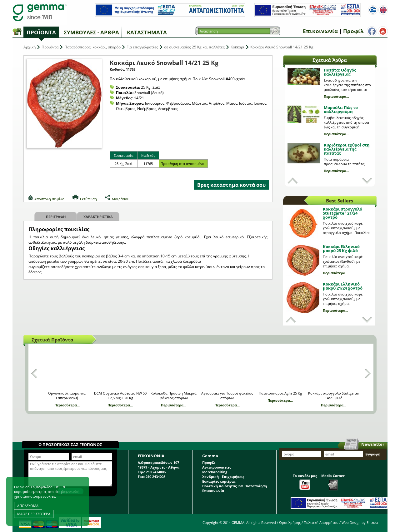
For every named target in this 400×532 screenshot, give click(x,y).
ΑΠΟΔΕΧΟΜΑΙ (28, 506)
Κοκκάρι (237, 47)
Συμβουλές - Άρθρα (91, 32)
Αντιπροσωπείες (217, 467)
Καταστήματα (147, 32)
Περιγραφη (56, 217)
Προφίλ (353, 31)
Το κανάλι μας (305, 482)
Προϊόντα (41, 32)
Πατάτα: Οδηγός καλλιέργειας (340, 72)
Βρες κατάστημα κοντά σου (231, 185)
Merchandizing (215, 472)
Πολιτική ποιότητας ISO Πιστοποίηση (235, 486)
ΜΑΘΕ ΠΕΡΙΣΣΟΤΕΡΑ (34, 514)
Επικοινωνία (320, 31)
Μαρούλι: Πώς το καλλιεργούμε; (341, 109)
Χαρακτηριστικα (98, 217)
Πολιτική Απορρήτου (321, 522)
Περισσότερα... (336, 96)
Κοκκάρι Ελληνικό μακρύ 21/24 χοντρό (343, 286)
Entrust (372, 522)
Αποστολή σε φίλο (49, 199)
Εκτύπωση (88, 199)
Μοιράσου (121, 199)
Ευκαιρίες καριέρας (219, 481)
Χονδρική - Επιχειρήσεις (223, 477)
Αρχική (30, 47)
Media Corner (333, 482)
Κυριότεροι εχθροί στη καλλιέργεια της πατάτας (347, 149)
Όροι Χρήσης (290, 522)
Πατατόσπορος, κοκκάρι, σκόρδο (92, 47)
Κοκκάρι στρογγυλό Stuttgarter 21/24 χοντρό (342, 213)
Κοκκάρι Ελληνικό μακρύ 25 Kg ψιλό (341, 249)
